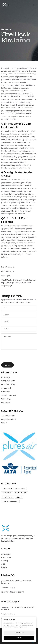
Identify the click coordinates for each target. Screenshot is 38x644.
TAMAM (19, 638)
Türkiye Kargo (6, 399)
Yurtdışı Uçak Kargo (8, 381)
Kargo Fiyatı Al (6, 403)
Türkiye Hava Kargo (10, 501)
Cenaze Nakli (6, 388)
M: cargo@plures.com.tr (13, 592)
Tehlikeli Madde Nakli (9, 395)
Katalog (5, 561)
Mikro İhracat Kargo (8, 384)
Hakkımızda (6, 557)
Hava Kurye (5, 392)
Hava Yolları (8, 497)
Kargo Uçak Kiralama (9, 419)
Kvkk (3, 564)
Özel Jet (4, 423)
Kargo (19, 497)
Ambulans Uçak (8, 271)
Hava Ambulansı (8, 267)
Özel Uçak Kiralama (8, 415)
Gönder (8, 365)
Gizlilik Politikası (19, 633)
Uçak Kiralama (21, 493)
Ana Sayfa (6, 554)
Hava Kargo (5, 377)
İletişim (4, 567)
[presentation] (17, 356)
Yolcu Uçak (6, 276)
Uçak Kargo (20, 489)
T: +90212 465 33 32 (8, 588)
